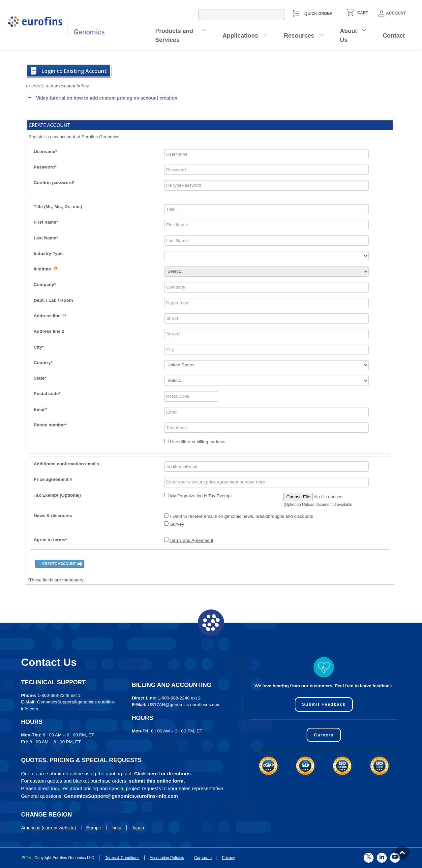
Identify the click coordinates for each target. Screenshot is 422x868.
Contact (394, 36)
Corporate (203, 858)
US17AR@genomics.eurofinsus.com (184, 705)
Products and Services (174, 35)
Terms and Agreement (191, 540)
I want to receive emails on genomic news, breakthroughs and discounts (242, 516)
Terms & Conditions (122, 858)
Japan (138, 828)
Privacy (228, 858)
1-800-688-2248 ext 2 (179, 698)
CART (363, 13)
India (116, 828)
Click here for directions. (163, 774)
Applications (240, 36)
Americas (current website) (49, 828)
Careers (324, 735)
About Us (348, 35)
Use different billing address (198, 442)
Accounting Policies (167, 858)
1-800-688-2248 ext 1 (59, 695)
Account (392, 13)
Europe (94, 828)
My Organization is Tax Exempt (201, 496)
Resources (299, 36)
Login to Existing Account (74, 71)
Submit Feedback (324, 704)
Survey (177, 524)
